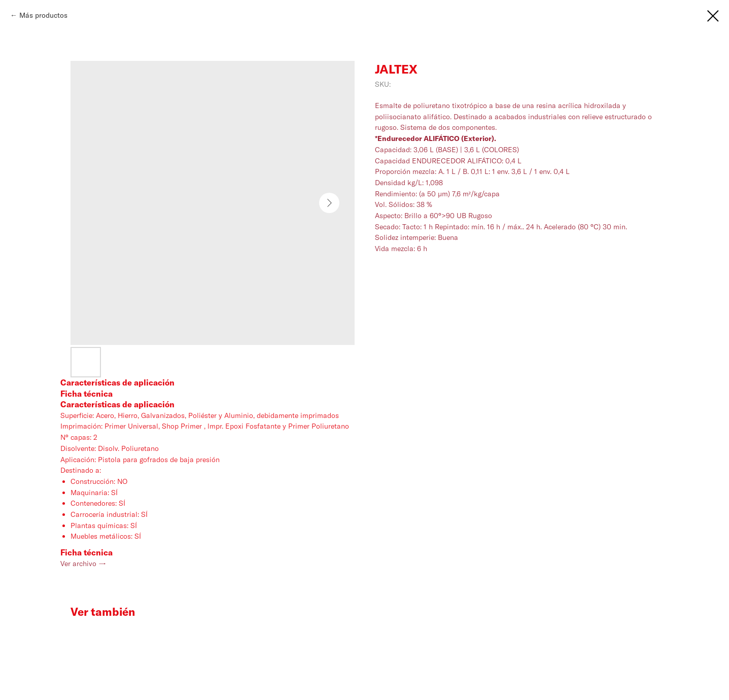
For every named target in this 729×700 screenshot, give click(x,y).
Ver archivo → (83, 564)
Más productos (43, 15)
